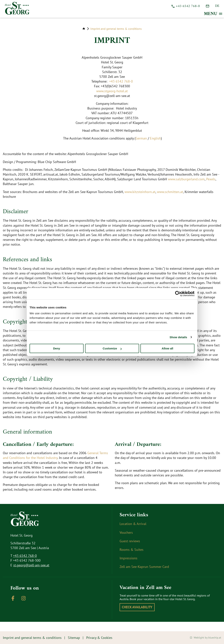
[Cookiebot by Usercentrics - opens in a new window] (178, 294)
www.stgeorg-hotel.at (112, 91)
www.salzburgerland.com (186, 179)
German (141, 138)
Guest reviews (130, 541)
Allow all (167, 348)
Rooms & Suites (132, 550)
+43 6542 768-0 (121, 81)
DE (217, 6)
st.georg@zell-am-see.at (31, 565)
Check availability (137, 607)
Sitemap (74, 638)
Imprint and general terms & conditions (116, 29)
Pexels (211, 179)
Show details (178, 337)
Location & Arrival (133, 524)
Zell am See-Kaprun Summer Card (144, 567)
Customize (112, 348)
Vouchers (126, 532)
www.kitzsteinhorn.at (140, 192)
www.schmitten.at (170, 192)
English (155, 138)
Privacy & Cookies (99, 638)
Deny (57, 348)
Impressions (128, 558)
